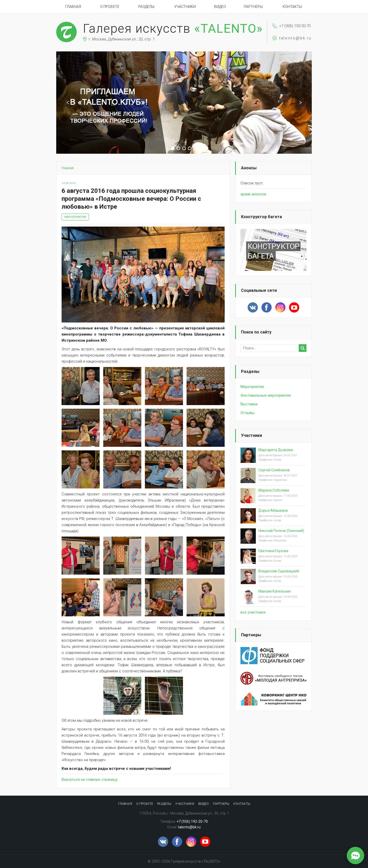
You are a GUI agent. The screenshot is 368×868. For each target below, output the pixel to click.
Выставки (249, 404)
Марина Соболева (274, 490)
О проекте (110, 7)
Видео (220, 7)
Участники (185, 7)
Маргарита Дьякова (276, 450)
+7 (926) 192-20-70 (295, 26)
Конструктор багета (261, 217)
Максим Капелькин (275, 591)
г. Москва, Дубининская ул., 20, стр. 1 (122, 39)
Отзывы (248, 413)
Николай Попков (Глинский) (281, 531)
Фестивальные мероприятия (266, 395)
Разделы (146, 7)
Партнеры (253, 7)
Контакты (292, 7)
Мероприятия (75, 217)
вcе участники (253, 612)
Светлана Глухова (273, 551)
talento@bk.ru (295, 38)
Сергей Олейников (274, 470)
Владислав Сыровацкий (279, 571)
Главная (73, 7)
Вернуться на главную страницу (90, 780)
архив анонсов (253, 194)
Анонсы (249, 168)
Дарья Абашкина (273, 510)
